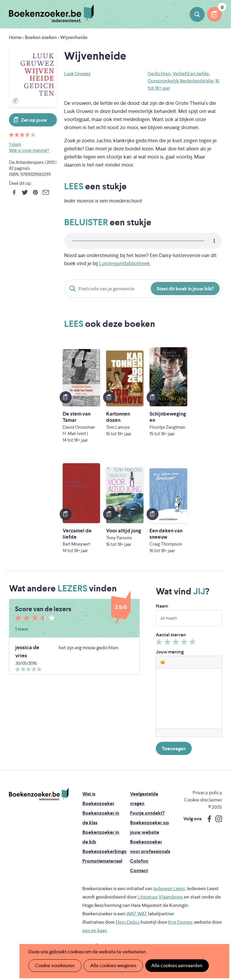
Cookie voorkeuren (55, 965)
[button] (163, 662)
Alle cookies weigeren (113, 965)
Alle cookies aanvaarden (176, 965)
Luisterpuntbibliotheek (124, 263)
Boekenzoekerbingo (105, 851)
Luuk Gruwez (77, 74)
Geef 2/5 (168, 643)
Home (15, 37)
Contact (139, 870)
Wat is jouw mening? (29, 150)
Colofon (139, 861)
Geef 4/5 (185, 643)
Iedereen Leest (169, 888)
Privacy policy (207, 793)
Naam (162, 606)
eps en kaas (95, 930)
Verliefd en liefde (191, 74)
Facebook (14, 192)
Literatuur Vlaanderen (160, 897)
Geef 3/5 (177, 643)
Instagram (217, 819)
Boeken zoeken (197, 14)
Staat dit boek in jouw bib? (185, 289)
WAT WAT (137, 914)
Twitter (25, 192)
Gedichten (159, 74)
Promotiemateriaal (102, 861)
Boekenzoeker (51, 13)
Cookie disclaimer (203, 800)
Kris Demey (180, 922)
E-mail (46, 192)
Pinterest (35, 192)
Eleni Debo (127, 922)
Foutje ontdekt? (147, 813)
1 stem (15, 144)
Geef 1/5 (160, 643)
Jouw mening (170, 652)
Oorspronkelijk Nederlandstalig (181, 81)
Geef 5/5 (193, 643)
